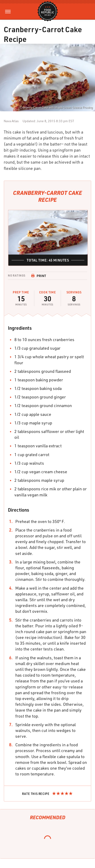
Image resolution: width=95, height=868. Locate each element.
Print (39, 276)
